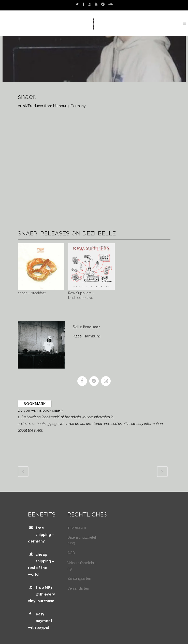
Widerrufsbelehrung (82, 566)
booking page (47, 424)
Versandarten (78, 588)
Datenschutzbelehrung (82, 540)
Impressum (77, 527)
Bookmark (35, 404)
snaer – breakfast (32, 293)
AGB (71, 553)
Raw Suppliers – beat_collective (81, 295)
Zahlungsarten (79, 578)
